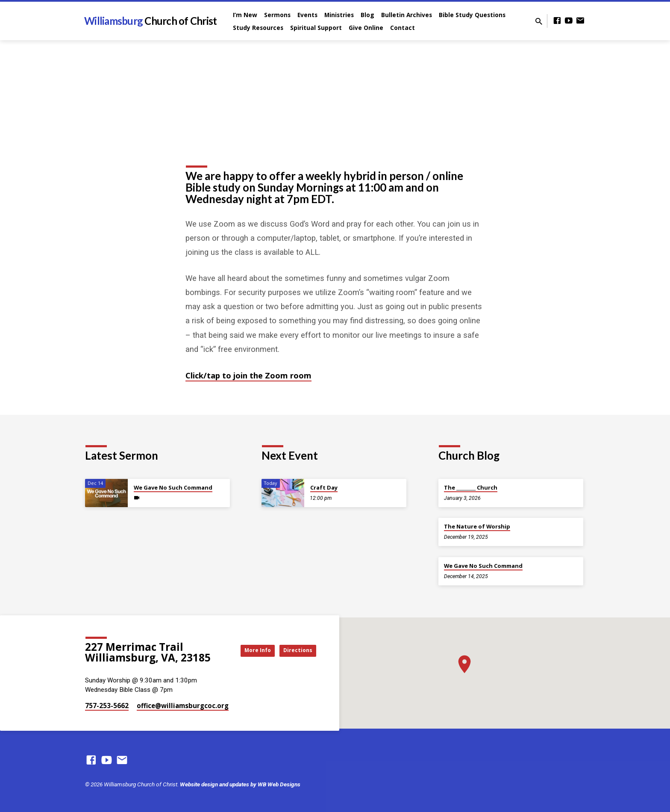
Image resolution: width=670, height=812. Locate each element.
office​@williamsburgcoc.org (183, 706)
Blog (367, 15)
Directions (295, 650)
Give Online (366, 28)
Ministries (339, 15)
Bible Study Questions (472, 15)
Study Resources (258, 28)
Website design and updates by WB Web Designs (240, 784)
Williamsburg (150, 21)
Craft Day (324, 487)
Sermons (277, 15)
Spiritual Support (316, 28)
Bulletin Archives (407, 15)
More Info (247, 650)
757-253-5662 (107, 706)
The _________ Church (471, 487)
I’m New (245, 15)
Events (307, 15)
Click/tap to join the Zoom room (248, 375)
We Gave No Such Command (173, 487)
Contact (403, 28)
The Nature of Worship (477, 526)
